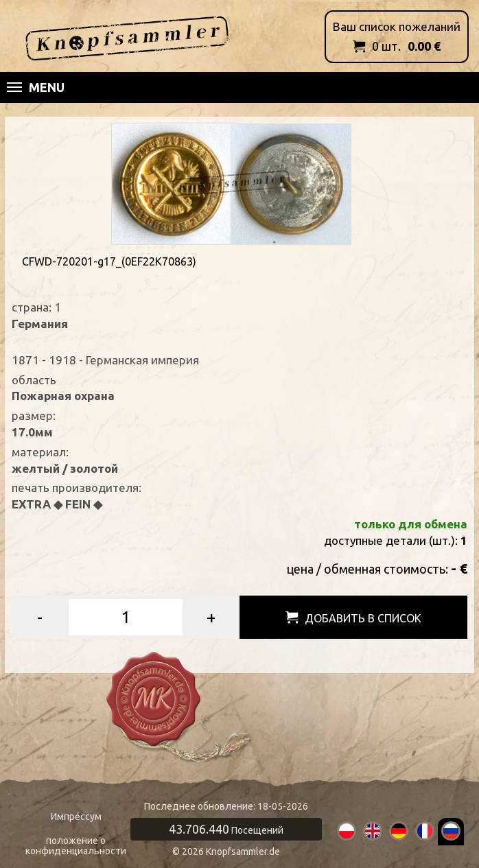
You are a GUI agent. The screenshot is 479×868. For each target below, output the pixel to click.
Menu (36, 87)
